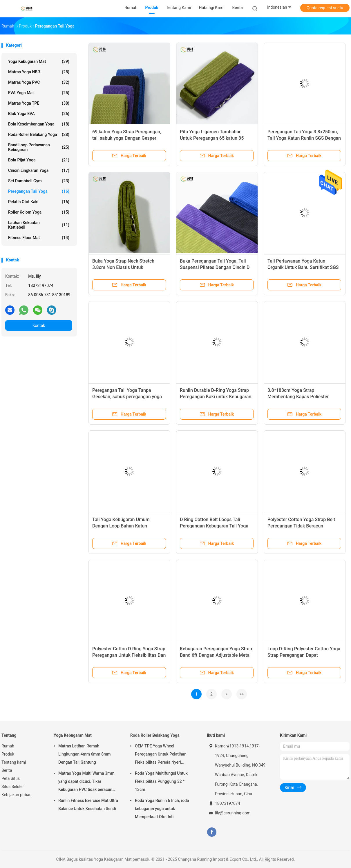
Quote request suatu (325, 8)
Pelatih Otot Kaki (39, 202)
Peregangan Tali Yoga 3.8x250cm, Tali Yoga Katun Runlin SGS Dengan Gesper (304, 138)
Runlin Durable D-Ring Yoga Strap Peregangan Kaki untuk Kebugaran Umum (216, 397)
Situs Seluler (13, 787)
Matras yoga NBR (39, 72)
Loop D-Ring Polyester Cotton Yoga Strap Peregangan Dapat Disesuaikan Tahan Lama (304, 655)
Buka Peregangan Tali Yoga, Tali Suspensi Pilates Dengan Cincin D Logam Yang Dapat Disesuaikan (215, 267)
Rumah (8, 746)
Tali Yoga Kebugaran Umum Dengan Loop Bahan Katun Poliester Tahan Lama (121, 526)
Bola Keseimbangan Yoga (39, 124)
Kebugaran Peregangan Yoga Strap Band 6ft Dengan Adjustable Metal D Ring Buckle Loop (216, 655)
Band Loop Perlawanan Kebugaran (39, 147)
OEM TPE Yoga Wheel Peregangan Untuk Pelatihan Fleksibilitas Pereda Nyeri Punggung (161, 755)
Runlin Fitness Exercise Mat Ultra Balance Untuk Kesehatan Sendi (88, 805)
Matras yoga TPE (39, 103)
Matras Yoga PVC (39, 82)
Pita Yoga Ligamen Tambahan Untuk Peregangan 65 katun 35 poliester (212, 138)
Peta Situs (11, 778)
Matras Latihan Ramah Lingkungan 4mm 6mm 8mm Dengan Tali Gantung (85, 754)
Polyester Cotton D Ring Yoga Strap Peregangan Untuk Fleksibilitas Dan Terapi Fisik (129, 655)
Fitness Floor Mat (39, 238)
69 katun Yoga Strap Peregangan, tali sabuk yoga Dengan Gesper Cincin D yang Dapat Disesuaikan (127, 138)
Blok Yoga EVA (39, 114)
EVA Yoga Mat (39, 93)
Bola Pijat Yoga (39, 160)
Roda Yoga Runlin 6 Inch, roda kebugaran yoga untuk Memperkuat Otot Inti (162, 809)
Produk (8, 754)
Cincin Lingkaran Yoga (39, 170)
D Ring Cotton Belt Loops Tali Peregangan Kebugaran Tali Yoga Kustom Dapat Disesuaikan (214, 526)
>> (242, 694)
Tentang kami (14, 762)
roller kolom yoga (39, 212)
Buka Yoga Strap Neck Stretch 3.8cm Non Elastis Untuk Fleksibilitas (123, 267)
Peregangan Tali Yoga (39, 191)
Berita (7, 770)
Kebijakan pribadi (17, 795)
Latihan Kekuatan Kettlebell (39, 225)
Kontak (39, 325)
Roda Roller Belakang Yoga (39, 134)
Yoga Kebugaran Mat (39, 61)
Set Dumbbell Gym (39, 181)
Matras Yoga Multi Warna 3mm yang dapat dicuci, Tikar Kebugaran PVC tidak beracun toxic (86, 782)
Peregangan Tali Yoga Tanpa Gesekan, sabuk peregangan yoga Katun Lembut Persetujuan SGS (127, 397)
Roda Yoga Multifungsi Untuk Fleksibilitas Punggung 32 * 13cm (161, 781)
